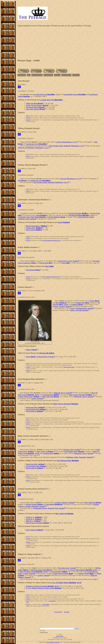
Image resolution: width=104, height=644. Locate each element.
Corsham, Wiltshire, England (64, 502)
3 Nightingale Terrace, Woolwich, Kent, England (49, 508)
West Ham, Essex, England (67, 568)
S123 (28, 604)
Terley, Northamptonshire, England (82, 308)
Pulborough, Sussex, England (83, 397)
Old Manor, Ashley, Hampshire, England (79, 457)
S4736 (28, 118)
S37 (27, 116)
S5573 (28, 156)
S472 (28, 420)
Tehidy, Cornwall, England (79, 310)
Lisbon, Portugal (37, 398)
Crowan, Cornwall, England (62, 306)
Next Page (76, 75)
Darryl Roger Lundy (69, 367)
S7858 (28, 546)
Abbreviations (48, 75)
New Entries (22, 75)
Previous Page (66, 75)
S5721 (28, 424)
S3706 (28, 120)
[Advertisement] (60, 44)
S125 (28, 601)
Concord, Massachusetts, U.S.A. (67, 142)
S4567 (28, 371)
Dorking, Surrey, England (72, 450)
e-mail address (52, 601)
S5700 (28, 427)
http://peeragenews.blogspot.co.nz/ (52, 240)
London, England (43, 575)
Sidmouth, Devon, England (63, 393)
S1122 (28, 240)
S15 (27, 363)
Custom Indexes (37, 75)
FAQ (29, 75)
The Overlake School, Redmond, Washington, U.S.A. (67, 146)
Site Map (57, 75)
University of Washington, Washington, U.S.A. (33, 148)
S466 (28, 239)
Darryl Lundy (60, 636)
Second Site (57, 642)
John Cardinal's (50, 642)
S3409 (28, 367)
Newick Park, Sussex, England (68, 261)
